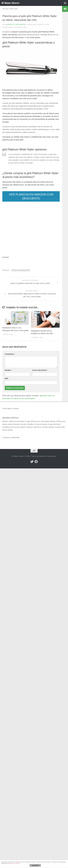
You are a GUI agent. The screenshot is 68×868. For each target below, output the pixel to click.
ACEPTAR (35, 866)
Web (6, 378)
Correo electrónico (40, 370)
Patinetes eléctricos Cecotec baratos (40, 427)
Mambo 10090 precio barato (13, 421)
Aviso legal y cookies (11, 408)
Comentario (10, 354)
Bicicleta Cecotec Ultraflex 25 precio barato (30, 424)
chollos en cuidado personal (21, 270)
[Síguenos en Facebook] (36, 462)
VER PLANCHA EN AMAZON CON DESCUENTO (31, 196)
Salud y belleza (10, 9)
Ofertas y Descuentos (16, 24)
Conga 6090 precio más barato (37, 421)
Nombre (8, 370)
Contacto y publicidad (11, 437)
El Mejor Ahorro (10, 3)
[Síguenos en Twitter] (32, 462)
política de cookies (14, 863)
